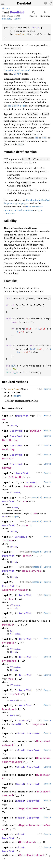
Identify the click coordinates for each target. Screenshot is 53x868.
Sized (14, 426)
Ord (12, 631)
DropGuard (9, 709)
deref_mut (20, 34)
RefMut (27, 556)
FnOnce (13, 700)
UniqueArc (9, 661)
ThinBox (8, 541)
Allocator (15, 493)
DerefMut (24, 3)
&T (4, 419)
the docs (16, 106)
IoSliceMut (16, 477)
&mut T (27, 525)
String (7, 468)
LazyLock (38, 724)
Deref (36, 27)
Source (17, 19)
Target (16, 396)
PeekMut (29, 486)
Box (11, 599)
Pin (25, 501)
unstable (7, 19)
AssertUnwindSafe (15, 590)
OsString (8, 449)
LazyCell (15, 694)
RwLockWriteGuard (32, 855)
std (4, 8)
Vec (11, 679)
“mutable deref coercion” (17, 70)
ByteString (10, 440)
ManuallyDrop (32, 571)
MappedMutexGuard (32, 808)
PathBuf (8, 459)
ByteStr (36, 431)
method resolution (23, 210)
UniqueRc (8, 643)
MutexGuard (27, 842)
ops (8, 8)
